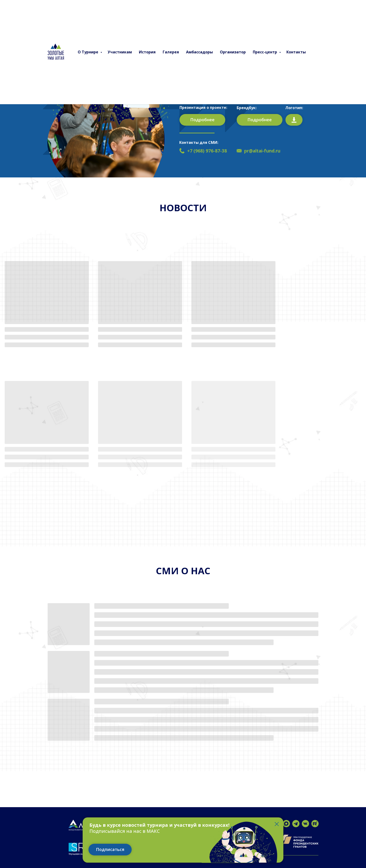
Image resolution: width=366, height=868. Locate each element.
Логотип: (294, 108)
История (147, 52)
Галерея (171, 52)
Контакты (296, 52)
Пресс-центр (265, 52)
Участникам (120, 52)
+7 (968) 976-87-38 (207, 151)
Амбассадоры (199, 52)
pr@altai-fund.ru (262, 151)
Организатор (233, 52)
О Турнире (88, 52)
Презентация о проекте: (203, 107)
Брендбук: (247, 108)
